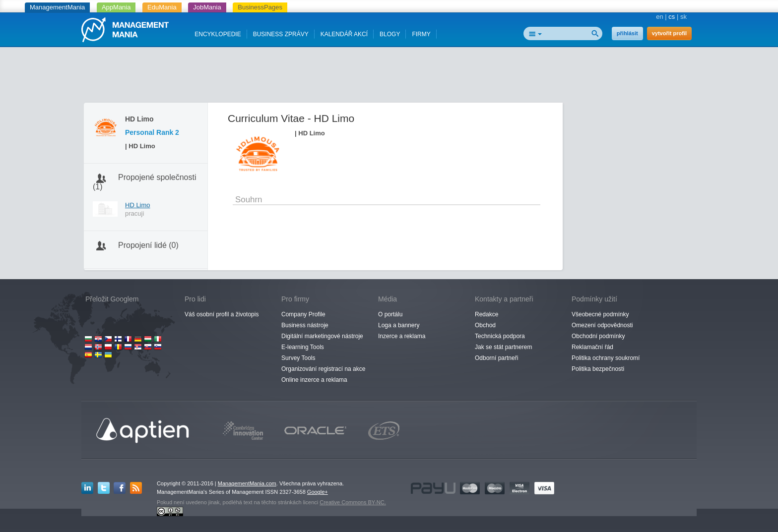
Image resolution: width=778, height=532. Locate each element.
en (659, 17)
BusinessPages (260, 7)
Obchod (485, 325)
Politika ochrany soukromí (606, 358)
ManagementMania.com (247, 483)
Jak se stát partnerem (503, 347)
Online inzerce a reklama (314, 380)
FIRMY (421, 34)
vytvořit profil (669, 33)
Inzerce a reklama (402, 336)
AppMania (116, 7)
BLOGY (390, 34)
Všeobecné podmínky (600, 314)
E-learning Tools (303, 347)
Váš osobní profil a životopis (222, 314)
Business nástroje (305, 325)
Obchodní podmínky (598, 336)
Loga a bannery (399, 325)
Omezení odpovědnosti (602, 325)
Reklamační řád (592, 347)
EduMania (162, 7)
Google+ (318, 492)
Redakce (486, 314)
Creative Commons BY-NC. (353, 502)
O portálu (390, 314)
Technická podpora (500, 336)
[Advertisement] (389, 77)
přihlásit (627, 33)
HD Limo (138, 205)
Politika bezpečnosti (598, 369)
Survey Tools (298, 358)
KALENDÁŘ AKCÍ (344, 34)
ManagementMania (57, 7)
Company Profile (303, 314)
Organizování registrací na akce (323, 369)
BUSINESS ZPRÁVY (281, 34)
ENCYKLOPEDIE (218, 34)
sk (683, 17)
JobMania (207, 7)
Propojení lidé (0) (148, 245)
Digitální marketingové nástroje (322, 336)
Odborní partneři (496, 358)
